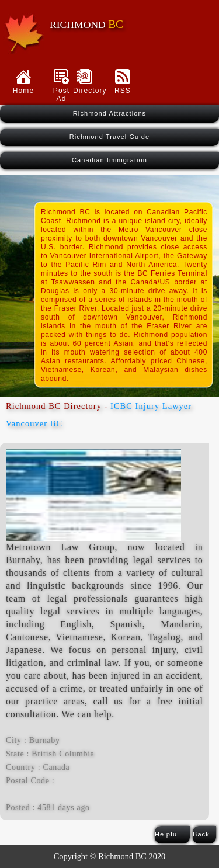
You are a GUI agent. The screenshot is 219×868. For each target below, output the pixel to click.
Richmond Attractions (109, 113)
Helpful (167, 834)
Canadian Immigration (109, 160)
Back (201, 834)
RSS (123, 91)
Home (23, 91)
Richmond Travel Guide (109, 137)
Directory (85, 91)
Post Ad (61, 95)
